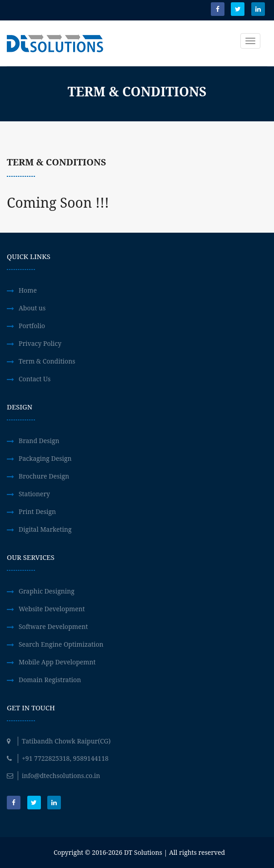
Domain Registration (50, 680)
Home (28, 290)
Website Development (52, 609)
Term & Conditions (47, 361)
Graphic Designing (47, 591)
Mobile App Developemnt (57, 662)
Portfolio (32, 326)
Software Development (53, 626)
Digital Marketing (45, 529)
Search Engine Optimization (61, 644)
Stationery (34, 494)
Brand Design (39, 441)
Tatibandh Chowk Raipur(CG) (59, 741)
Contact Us (35, 379)
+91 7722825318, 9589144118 (58, 758)
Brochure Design (44, 476)
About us (32, 308)
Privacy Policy (40, 343)
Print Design (37, 511)
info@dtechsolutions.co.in (53, 776)
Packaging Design (45, 458)
